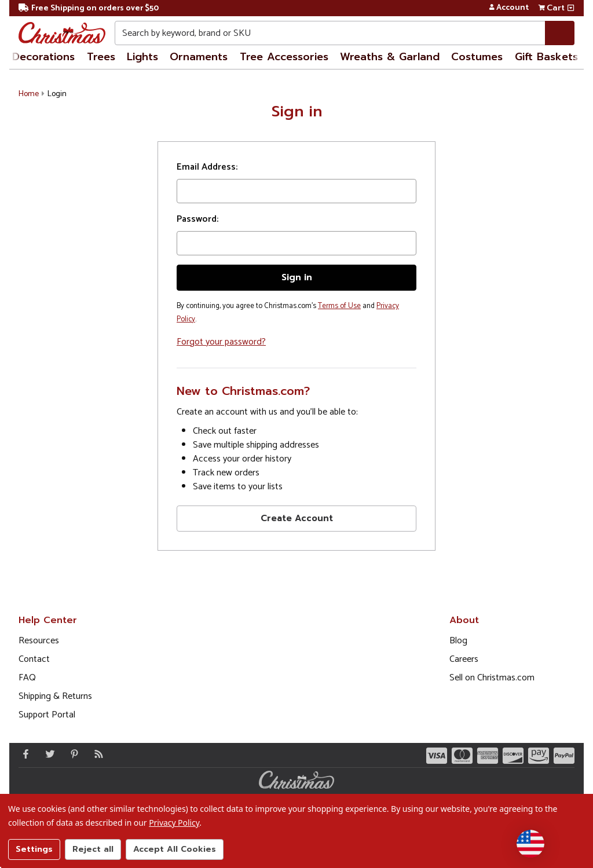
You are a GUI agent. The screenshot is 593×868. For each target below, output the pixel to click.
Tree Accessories (284, 57)
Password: (197, 219)
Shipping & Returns (55, 696)
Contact (34, 659)
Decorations (43, 57)
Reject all (93, 849)
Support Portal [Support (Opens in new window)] (47, 715)
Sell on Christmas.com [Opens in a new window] (492, 678)
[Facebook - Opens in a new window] (23, 754)
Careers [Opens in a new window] (464, 659)
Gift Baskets (546, 57)
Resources (39, 641)
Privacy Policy (174, 823)
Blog (458, 641)
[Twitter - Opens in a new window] (47, 754)
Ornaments (199, 57)
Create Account (297, 518)
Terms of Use (339, 306)
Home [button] (29, 94)
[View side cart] (571, 8)
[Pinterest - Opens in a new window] (72, 754)
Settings (34, 849)
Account (509, 8)
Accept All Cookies (175, 849)
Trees (101, 57)
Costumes (477, 57)
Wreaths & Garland (390, 57)
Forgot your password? (221, 342)
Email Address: (207, 167)
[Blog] (96, 754)
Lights (142, 57)
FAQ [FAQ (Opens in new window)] (27, 678)
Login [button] (57, 94)
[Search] (560, 33)
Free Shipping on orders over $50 (89, 8)
